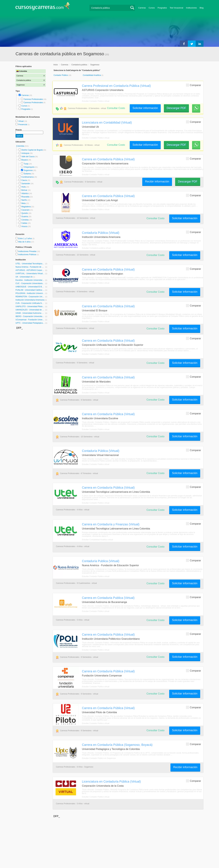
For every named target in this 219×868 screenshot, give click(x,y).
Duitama (27, 174)
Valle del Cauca (28, 157)
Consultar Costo (116, 108)
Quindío (25, 213)
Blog (202, 8)
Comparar (193, 85)
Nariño (24, 200)
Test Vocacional (176, 8)
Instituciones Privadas (29, 251)
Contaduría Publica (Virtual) (101, 561)
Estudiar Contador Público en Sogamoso (99, 758)
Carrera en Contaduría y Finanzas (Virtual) (111, 524)
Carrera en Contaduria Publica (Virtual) (108, 598)
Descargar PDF (176, 108)
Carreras (142, 8)
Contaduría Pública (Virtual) (101, 233)
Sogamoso (28, 170)
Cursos (152, 8)
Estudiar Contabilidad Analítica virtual (97, 540)
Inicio (56, 65)
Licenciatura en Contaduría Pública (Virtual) (111, 781)
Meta (23, 203)
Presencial (23, 125)
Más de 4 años (25, 242)
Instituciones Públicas (29, 255)
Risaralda (25, 197)
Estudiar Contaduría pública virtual (96, 248)
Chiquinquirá (29, 167)
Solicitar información (145, 108)
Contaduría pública (79, 65)
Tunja (26, 164)
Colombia (21, 146)
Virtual (21, 121)
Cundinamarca (27, 177)
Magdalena (26, 207)
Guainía (25, 217)
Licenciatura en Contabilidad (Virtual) (107, 122)
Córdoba (25, 220)
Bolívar (24, 190)
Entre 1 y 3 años (25, 239)
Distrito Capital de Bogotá (32, 150)
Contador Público (61, 75)
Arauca (24, 226)
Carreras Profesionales (33, 99)
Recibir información (157, 182)
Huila (23, 187)
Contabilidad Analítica (92, 75)
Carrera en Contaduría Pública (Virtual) (108, 159)
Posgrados (162, 8)
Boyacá (24, 160)
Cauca (24, 180)
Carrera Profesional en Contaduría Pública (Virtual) (116, 86)
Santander (26, 184)
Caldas (24, 223)
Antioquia (25, 153)
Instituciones (191, 8)
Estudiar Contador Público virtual (96, 101)
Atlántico (25, 193)
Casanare (25, 210)
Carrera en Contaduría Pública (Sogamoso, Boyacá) (117, 745)
